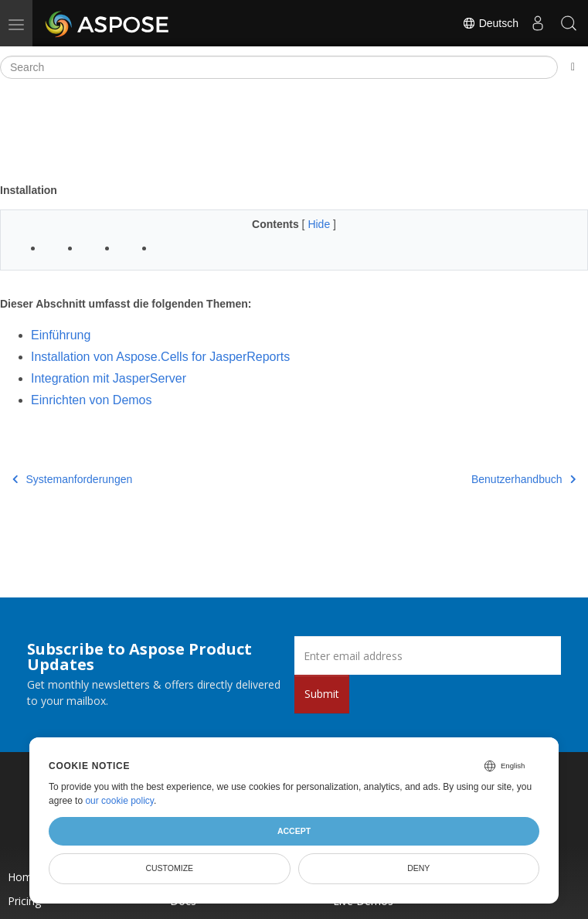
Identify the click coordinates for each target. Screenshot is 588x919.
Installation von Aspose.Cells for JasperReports (160, 357)
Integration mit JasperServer (109, 378)
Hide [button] (320, 224)
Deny (418, 868)
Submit (322, 694)
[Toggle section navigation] (573, 67)
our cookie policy (119, 801)
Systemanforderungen (72, 479)
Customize (169, 868)
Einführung (61, 335)
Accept (294, 831)
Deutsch (490, 23)
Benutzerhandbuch (523, 479)
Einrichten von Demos (92, 400)
